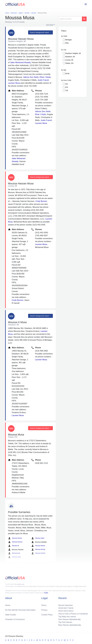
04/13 (71, 611)
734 (67, 90)
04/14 (66, 611)
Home (8, 605)
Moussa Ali (13, 546)
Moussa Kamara (15, 542)
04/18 (61, 608)
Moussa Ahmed (15, 538)
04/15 (61, 611)
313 (67, 84)
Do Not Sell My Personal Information (20, 610)
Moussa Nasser (38, 546)
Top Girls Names (65, 622)
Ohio (67, 43)
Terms (44, 605)
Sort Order (50, 25)
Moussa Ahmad (38, 550)
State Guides (11, 615)
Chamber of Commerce (15, 619)
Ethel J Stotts (45, 77)
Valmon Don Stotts (31, 77)
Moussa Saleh (38, 538)
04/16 (71, 608)
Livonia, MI (69, 60)
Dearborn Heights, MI (73, 53)
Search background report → (40, 32)
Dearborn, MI (70, 57)
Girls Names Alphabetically (69, 619)
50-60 (67, 74)
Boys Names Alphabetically (70, 625)
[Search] (70, 19)
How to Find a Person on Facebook (73, 614)
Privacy (44, 610)
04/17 (66, 608)
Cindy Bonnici (41, 201)
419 (67, 87)
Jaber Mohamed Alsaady (20, 62)
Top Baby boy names (67, 617)
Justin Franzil (43, 80)
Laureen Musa (14, 83)
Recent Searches (66, 605)
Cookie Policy (47, 615)
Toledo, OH (69, 63)
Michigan (69, 40)
